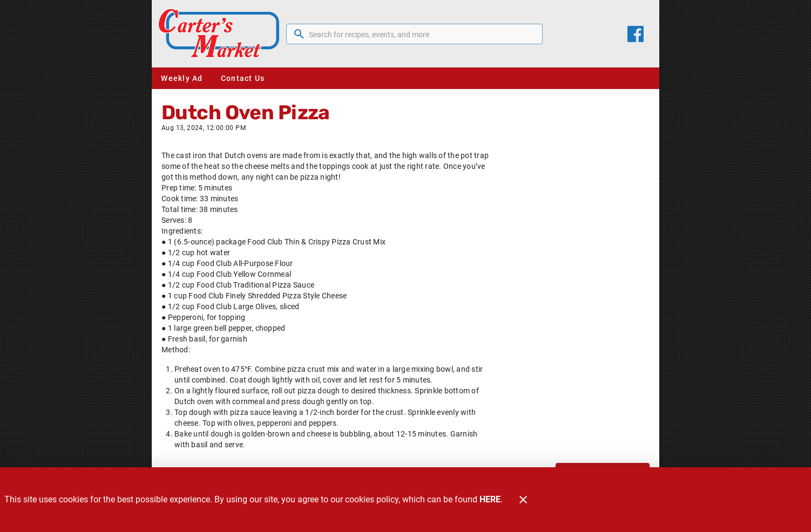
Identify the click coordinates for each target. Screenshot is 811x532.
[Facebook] (636, 34)
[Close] (523, 500)
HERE (490, 499)
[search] (422, 34)
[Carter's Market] (222, 33)
